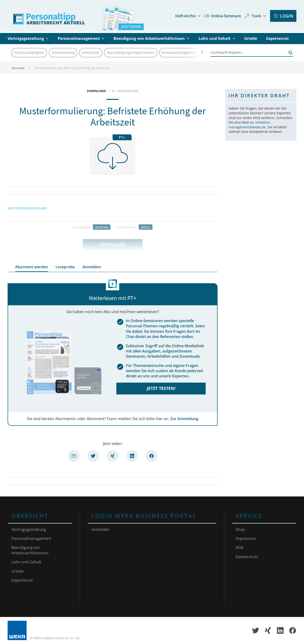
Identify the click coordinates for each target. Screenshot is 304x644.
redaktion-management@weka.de (250, 125)
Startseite (18, 68)
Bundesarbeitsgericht (179, 53)
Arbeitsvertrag (63, 53)
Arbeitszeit (91, 53)
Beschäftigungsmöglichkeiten (131, 53)
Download (113, 245)
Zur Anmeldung (184, 419)
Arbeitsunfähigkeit (29, 53)
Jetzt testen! (161, 388)
